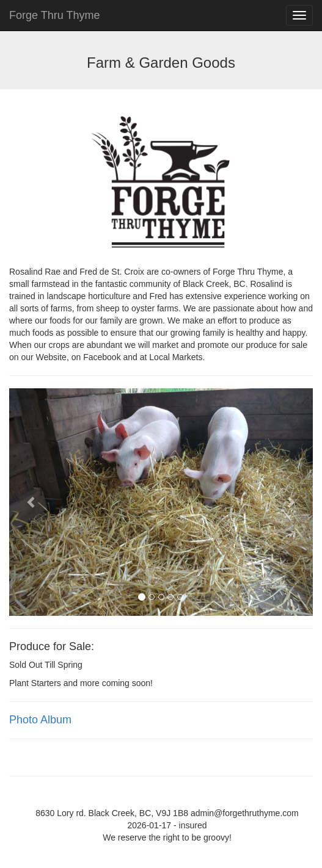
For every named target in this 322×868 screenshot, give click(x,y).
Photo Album (40, 720)
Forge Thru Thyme (54, 15)
